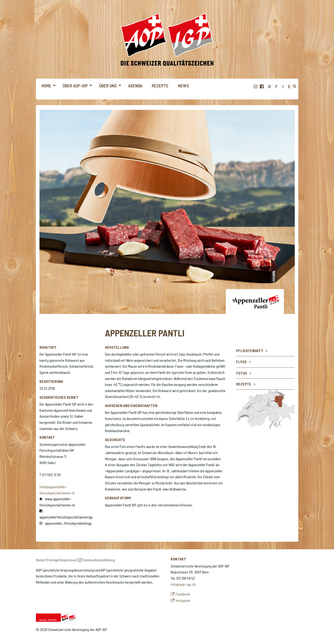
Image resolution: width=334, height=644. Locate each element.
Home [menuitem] (46, 86)
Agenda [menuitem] (135, 86)
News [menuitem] (183, 86)
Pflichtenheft (250, 351)
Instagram (183, 600)
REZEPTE (244, 384)
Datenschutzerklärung (99, 560)
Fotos (242, 373)
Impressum (69, 560)
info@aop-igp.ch (183, 584)
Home (40, 560)
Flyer (241, 362)
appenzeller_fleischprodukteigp (68, 523)
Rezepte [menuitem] (160, 86)
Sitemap (52, 560)
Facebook (183, 594)
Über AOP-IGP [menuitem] (75, 86)
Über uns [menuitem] (108, 86)
